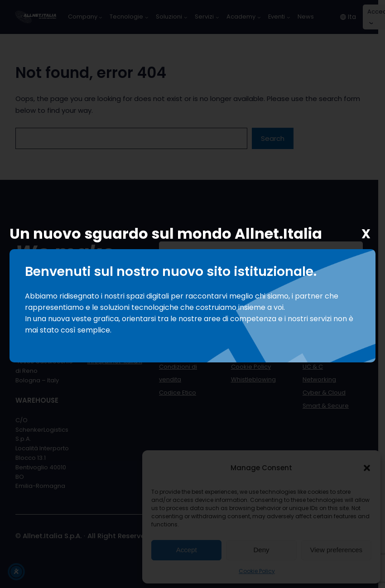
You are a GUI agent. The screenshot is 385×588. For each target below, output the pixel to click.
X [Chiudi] (366, 234)
